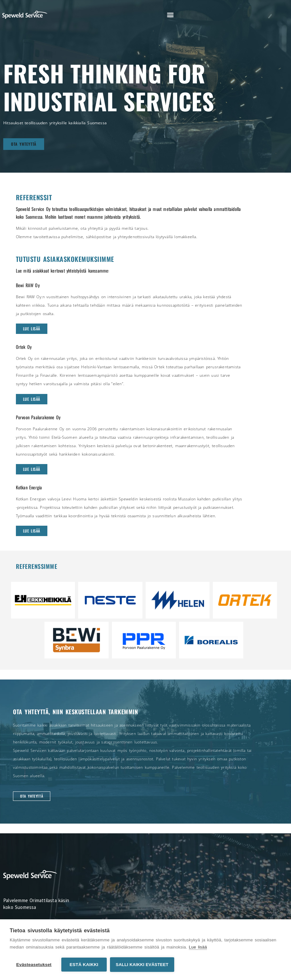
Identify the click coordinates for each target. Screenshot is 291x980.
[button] (170, 15)
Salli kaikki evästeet (142, 965)
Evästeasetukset (34, 965)
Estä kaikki (84, 965)
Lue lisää (198, 947)
